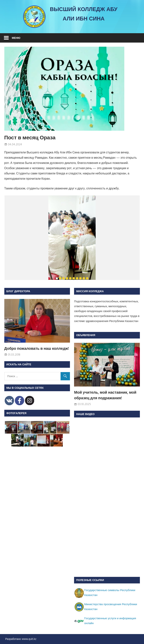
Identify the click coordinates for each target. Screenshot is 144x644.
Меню (16, 38)
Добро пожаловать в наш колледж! (37, 348)
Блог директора (18, 291)
